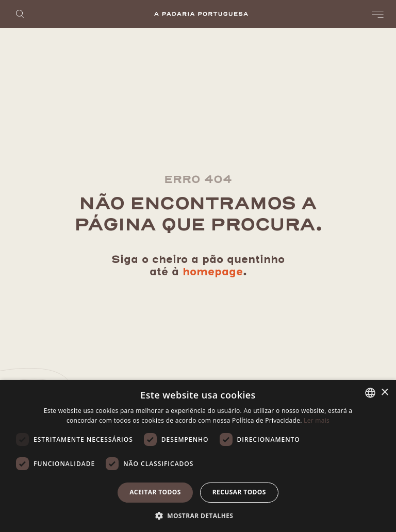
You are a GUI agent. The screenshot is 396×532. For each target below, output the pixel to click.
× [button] (384, 393)
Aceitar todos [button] (155, 492)
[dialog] (198, 456)
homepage (213, 272)
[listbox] (370, 393)
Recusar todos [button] (239, 492)
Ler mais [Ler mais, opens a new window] (317, 420)
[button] (198, 515)
